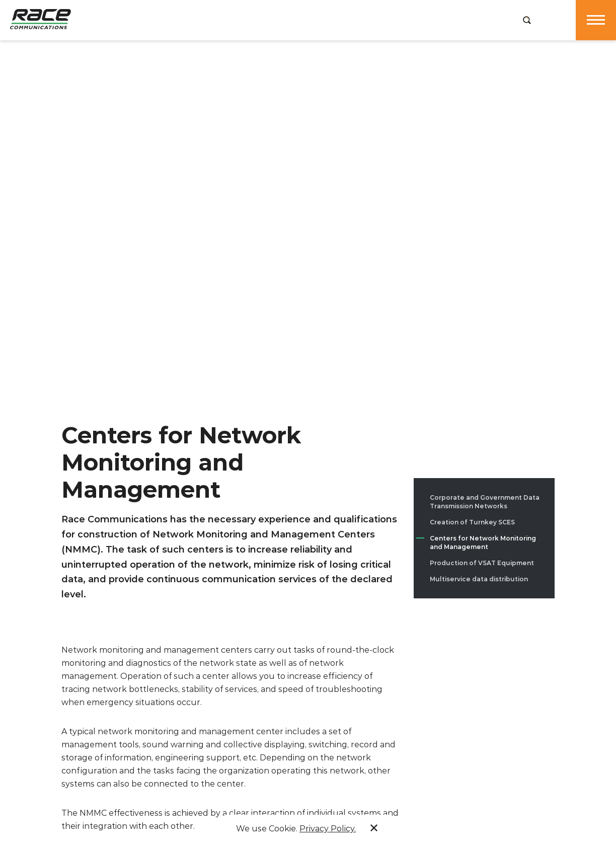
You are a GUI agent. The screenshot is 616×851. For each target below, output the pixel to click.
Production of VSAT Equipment (482, 563)
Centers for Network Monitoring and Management (483, 543)
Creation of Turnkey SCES (472, 522)
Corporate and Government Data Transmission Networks (485, 502)
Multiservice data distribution (479, 579)
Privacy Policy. (328, 829)
